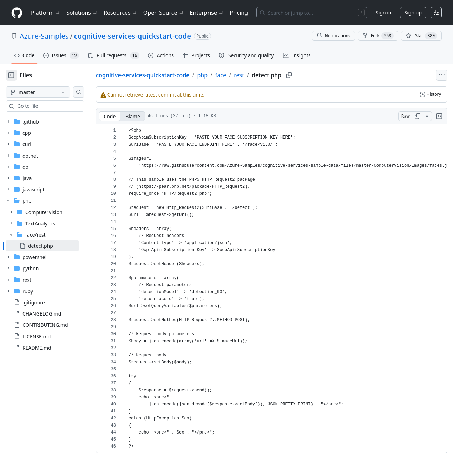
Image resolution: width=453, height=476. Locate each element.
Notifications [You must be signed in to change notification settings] (333, 36)
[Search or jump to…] (312, 13)
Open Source (164, 13)
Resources (121, 13)
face (243, 75)
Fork (378, 36)
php (225, 75)
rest (261, 75)
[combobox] (59, 106)
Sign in (383, 12)
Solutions (82, 13)
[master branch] (49, 92)
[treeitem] (54, 246)
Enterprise (207, 13)
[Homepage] (17, 13)
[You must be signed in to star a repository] (421, 36)
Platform (46, 13)
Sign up (413, 12)
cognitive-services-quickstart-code (133, 36)
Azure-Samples (44, 36)
